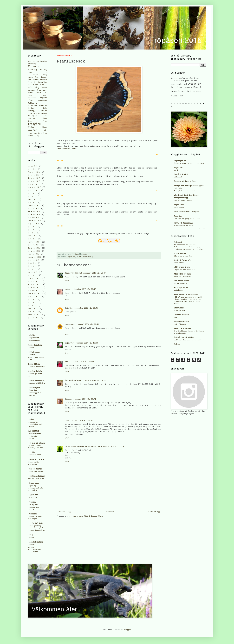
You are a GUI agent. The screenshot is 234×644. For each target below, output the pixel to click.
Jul (46, 93)
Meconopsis (179, 207)
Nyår (45, 108)
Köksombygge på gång (183, 226)
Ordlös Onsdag (41, 114)
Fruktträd (43, 85)
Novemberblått (180, 310)
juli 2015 (32, 194)
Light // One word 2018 (185, 270)
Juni (176, 170)
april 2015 (32, 200)
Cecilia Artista (181, 315)
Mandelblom (32, 106)
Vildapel (178, 177)
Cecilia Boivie (35, 371)
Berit (67, 362)
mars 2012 (32, 312)
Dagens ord (71, 257)
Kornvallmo (179, 263)
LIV (175, 317)
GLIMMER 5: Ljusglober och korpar (35, 424)
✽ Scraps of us (181, 288)
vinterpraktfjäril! (67, 149)
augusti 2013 (33, 260)
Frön (30, 88)
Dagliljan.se (180, 161)
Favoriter (43, 82)
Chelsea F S (37, 72)
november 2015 (34, 181)
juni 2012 (32, 303)
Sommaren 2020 (35, 455)
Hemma (30, 93)
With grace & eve (182, 267)
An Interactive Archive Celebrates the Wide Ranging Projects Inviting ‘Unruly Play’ (189, 247)
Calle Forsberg (35, 345)
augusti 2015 (33, 191)
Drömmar (44, 80)
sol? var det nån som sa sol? (188, 340)
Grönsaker (42, 90)
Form (36, 85)
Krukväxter (32, 98)
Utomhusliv (179, 308)
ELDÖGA (31, 420)
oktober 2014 (33, 218)
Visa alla (203, 229)
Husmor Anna (34, 483)
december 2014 (34, 212)
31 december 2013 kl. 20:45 (85, 308)
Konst (45, 96)
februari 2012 (34, 315)
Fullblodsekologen (73, 381)
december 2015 (34, 178)
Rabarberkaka (34, 340)
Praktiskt (31, 119)
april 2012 (32, 309)
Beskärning (32, 64)
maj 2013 (32, 269)
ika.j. (31, 535)
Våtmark (30, 133)
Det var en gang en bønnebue (187, 219)
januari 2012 (33, 318)
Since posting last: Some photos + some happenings (37, 528)
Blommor (33, 67)
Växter (32, 130)
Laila (67, 289)
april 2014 (32, 236)
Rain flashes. (180, 324)
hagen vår (69, 343)
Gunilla (68, 399)
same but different (183, 277)
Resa (45, 118)
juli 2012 (32, 300)
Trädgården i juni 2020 (185, 191)
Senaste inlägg (65, 512)
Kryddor (44, 98)
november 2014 (34, 215)
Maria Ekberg (34, 364)
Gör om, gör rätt (36, 479)
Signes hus (33, 495)
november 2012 (34, 288)
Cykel (37, 77)
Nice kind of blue (182, 274)
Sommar (31, 121)
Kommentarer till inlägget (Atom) (88, 516)
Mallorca (32, 103)
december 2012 (34, 284)
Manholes (43, 106)
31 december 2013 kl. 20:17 (83, 289)
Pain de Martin (35, 469)
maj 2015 (32, 197)
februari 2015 (34, 206)
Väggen (31, 537)
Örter (45, 133)
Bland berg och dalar (184, 256)
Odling (31, 111)
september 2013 (34, 257)
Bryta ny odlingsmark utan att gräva (36, 488)
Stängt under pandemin (184, 200)
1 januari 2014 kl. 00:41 (87, 324)
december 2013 (34, 248)
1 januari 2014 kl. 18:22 (94, 381)
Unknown (68, 308)
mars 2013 (32, 275)
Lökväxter (43, 101)
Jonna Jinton (180, 254)
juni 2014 (32, 230)
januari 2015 (33, 209)
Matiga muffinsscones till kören (35, 549)
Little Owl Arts (36, 523)
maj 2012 (32, 306)
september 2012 (34, 294)
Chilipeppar (33, 75)
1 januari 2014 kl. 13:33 (86, 343)
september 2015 (34, 187)
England (31, 82)
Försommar (31, 90)
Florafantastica (181, 322)
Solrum (177, 344)
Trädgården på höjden (184, 338)
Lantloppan (70, 324)
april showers (180, 283)
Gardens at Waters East (185, 181)
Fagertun (178, 216)
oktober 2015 (33, 184)
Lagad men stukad (36, 472)
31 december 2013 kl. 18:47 (93, 273)
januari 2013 (33, 282)
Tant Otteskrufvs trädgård (186, 212)
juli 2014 (32, 227)
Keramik (31, 96)
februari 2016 (34, 172)
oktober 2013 (33, 254)
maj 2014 (32, 233)
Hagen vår (178, 168)
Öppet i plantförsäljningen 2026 (189, 163)
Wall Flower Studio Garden (186, 295)
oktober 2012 (33, 291)
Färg (37, 88)
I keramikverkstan (37, 367)
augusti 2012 (33, 297)
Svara (67, 281)
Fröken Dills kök (36, 460)
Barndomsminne (42, 61)
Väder (45, 127)
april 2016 (32, 166)
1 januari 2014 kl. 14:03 (82, 362)
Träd (45, 121)
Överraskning (88, 257)
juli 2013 (32, 263)
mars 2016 (32, 169)
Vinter (31, 127)
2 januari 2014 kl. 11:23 (81, 421)
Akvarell (32, 61)
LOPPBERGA (33, 514)
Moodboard (32, 108)
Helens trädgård (72, 273)
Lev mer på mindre (37, 443)
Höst (39, 93)
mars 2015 (32, 203)
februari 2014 (34, 242)
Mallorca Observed (182, 329)
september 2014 (34, 221)
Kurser (31, 348)
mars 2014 (32, 239)
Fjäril (79, 257)
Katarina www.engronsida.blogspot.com (82, 447)
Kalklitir (33, 497)
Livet (30, 101)
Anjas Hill (179, 205)
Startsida (110, 512)
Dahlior (35, 80)
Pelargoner (32, 116)
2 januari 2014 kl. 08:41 (84, 399)
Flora (30, 85)
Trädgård (34, 124)
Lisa (67, 421)
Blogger (127, 630)
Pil (46, 116)
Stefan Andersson (36, 381)
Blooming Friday (37, 70)
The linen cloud (181, 281)
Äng (36, 133)
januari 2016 (33, 175)
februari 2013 (34, 278)
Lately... (178, 290)
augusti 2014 (33, 224)
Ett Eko (32, 453)
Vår (45, 130)
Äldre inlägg (154, 512)
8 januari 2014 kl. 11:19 (112, 447)
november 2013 (34, 251)
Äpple (40, 133)
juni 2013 (32, 266)
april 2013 (32, 272)
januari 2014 (33, 245)
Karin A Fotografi (182, 260)
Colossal (178, 242)
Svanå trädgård (181, 175)
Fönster (44, 88)
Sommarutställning (37, 383)
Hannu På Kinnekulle (183, 223)
